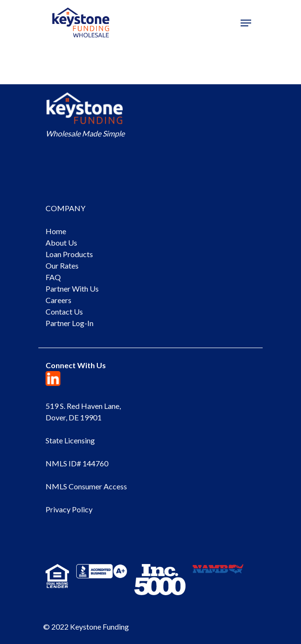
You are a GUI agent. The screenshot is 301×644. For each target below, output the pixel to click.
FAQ (53, 277)
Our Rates (62, 266)
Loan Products (69, 254)
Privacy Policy (69, 509)
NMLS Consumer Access (86, 486)
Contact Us (64, 311)
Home (56, 231)
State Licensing (70, 440)
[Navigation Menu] (246, 23)
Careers (58, 300)
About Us (61, 243)
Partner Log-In (69, 323)
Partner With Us (72, 288)
